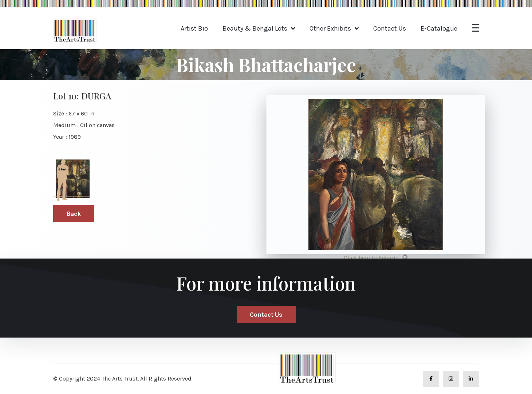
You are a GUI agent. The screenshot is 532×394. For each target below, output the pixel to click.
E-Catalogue (439, 28)
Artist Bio (194, 28)
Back (74, 214)
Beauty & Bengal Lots (255, 28)
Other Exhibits (330, 28)
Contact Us (390, 28)
